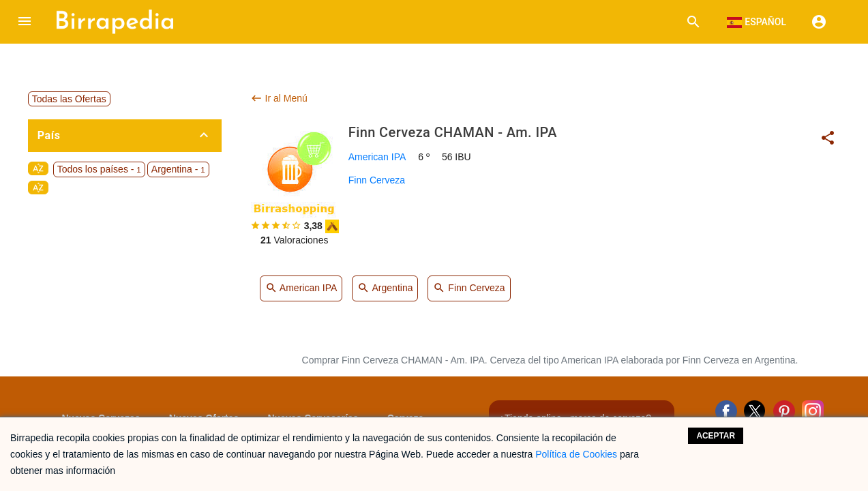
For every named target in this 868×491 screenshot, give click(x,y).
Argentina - (178, 169)
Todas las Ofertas (69, 99)
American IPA (377, 157)
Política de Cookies (576, 454)
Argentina (385, 289)
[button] (25, 22)
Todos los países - (99, 169)
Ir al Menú (279, 98)
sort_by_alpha (38, 168)
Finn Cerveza (377, 180)
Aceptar (716, 436)
